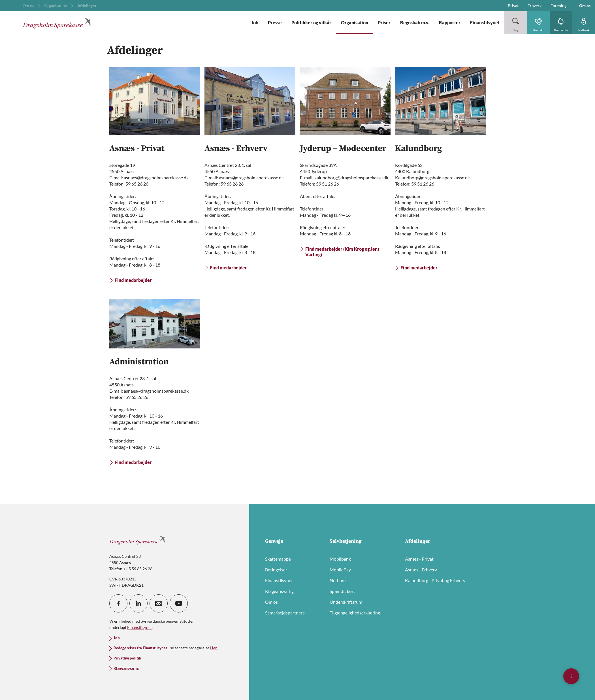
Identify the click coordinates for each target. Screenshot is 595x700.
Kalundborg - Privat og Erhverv (435, 580)
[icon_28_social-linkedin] (138, 603)
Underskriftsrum (346, 602)
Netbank (338, 580)
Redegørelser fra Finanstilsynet (140, 648)
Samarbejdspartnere (285, 613)
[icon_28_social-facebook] (118, 603)
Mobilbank (340, 559)
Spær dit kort (342, 591)
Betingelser (276, 570)
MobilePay (340, 570)
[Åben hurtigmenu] (571, 676)
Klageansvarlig (279, 591)
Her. (214, 648)
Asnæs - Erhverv (421, 570)
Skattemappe (278, 559)
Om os (271, 602)
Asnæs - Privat (419, 559)
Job (117, 638)
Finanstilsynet (279, 580)
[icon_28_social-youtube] (179, 603)
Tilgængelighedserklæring (355, 613)
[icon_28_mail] (159, 603)
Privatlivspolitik (127, 658)
